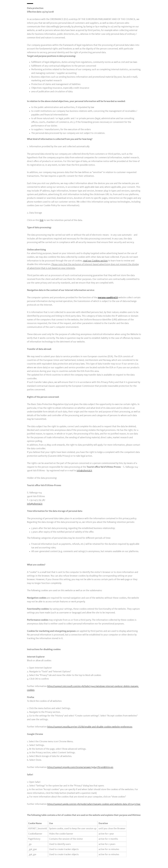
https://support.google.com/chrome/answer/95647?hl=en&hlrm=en (80, 767)
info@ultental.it (84, 471)
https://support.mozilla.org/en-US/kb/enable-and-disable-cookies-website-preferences (90, 727)
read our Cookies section (95, 261)
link (42, 220)
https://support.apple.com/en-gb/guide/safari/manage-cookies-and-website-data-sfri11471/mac (94, 804)
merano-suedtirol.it (108, 298)
